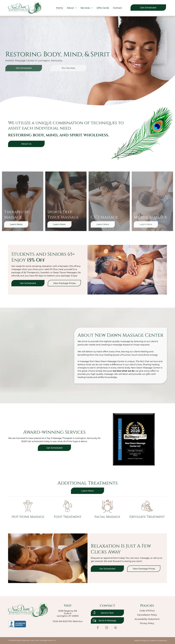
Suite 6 (68, 613)
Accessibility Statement (147, 619)
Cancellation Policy (147, 615)
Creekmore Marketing (158, 640)
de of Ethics (149, 611)
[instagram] (107, 628)
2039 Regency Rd (68, 611)
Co (141, 611)
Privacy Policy (147, 623)
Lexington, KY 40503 (68, 616)
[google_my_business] (115, 628)
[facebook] (98, 628)
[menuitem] (59, 8)
